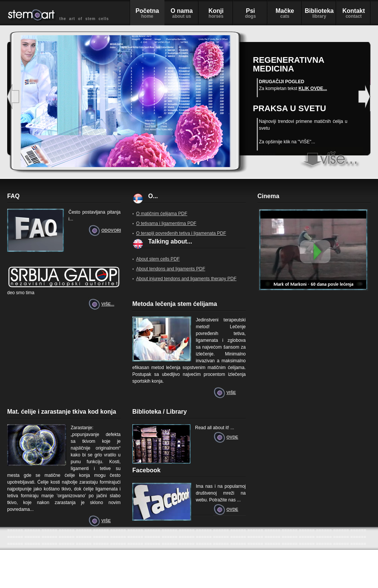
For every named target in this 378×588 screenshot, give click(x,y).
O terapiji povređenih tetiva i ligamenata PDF (181, 233)
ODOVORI (111, 230)
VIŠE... (108, 304)
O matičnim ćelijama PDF (162, 214)
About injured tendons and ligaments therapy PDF (186, 279)
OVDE (232, 437)
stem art (319, 159)
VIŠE (231, 393)
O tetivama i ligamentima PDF (166, 223)
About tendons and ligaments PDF (171, 269)
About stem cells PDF (158, 259)
